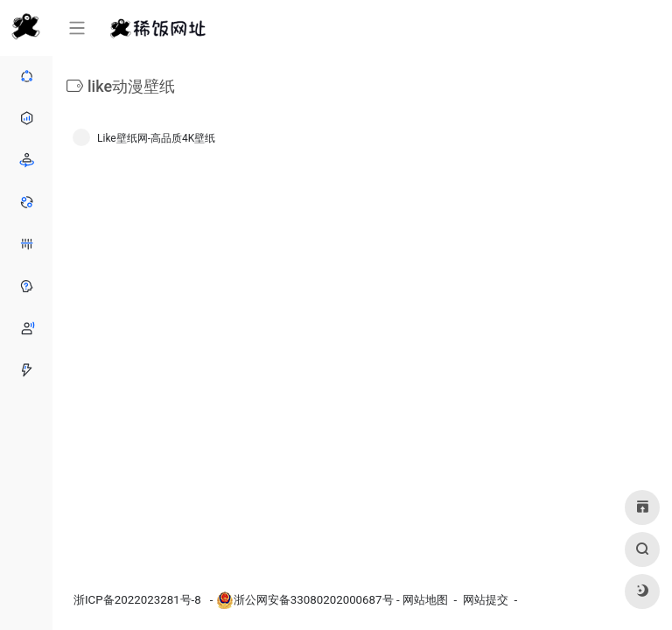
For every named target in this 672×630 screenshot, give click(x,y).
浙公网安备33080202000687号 (314, 600)
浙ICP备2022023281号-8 (139, 600)
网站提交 (486, 600)
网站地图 (425, 600)
